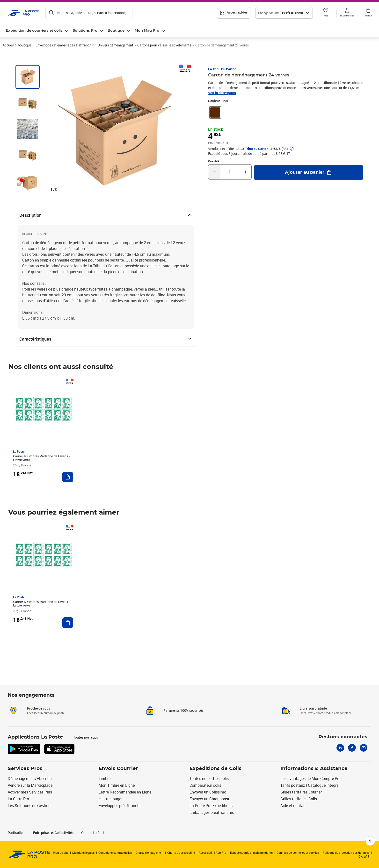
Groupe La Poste (94, 833)
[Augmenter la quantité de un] (245, 172)
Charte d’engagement (149, 853)
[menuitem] (37, 31)
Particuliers (17, 833)
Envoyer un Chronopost (209, 799)
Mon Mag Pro (147, 31)
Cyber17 (364, 856)
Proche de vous (39, 708)
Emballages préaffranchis (212, 812)
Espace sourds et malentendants (251, 853)
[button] (326, 13)
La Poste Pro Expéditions (211, 806)
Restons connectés (343, 737)
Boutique (116, 31)
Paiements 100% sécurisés (183, 710)
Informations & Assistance (314, 769)
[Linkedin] (340, 748)
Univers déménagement (115, 45)
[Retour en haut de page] (370, 841)
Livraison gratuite (313, 708)
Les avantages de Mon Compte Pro (310, 778)
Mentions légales (83, 853)
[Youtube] (364, 748)
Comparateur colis (205, 785)
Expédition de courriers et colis (34, 31)
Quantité (214, 161)
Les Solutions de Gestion (29, 806)
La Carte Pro (18, 799)
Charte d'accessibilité (181, 853)
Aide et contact (294, 806)
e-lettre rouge (110, 799)
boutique (25, 45)
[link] (215, 112)
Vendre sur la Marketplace (30, 785)
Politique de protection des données (346, 853)
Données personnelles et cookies (298, 853)
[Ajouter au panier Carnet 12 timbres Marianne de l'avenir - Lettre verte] (68, 477)
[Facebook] (352, 748)
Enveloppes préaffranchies (121, 806)
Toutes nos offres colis (209, 778)
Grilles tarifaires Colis (299, 799)
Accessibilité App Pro (212, 853)
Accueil (8, 45)
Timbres (106, 778)
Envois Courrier (118, 769)
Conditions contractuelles (115, 853)
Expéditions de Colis (215, 769)
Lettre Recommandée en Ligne (125, 792)
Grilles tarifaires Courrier (301, 792)
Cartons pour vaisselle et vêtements (164, 45)
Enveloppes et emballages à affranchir (65, 45)
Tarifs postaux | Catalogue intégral (310, 785)
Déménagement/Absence (30, 778)
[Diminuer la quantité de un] (215, 172)
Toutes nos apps (86, 737)
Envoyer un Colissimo (208, 792)
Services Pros (25, 769)
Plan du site (61, 853)
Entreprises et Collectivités (53, 833)
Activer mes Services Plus (30, 792)
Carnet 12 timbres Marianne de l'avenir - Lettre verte (42, 458)
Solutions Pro (85, 31)
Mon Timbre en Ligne (117, 785)
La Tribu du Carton (222, 69)
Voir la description (222, 93)
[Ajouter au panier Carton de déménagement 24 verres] (309, 172)
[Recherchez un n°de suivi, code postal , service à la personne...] (89, 13)
